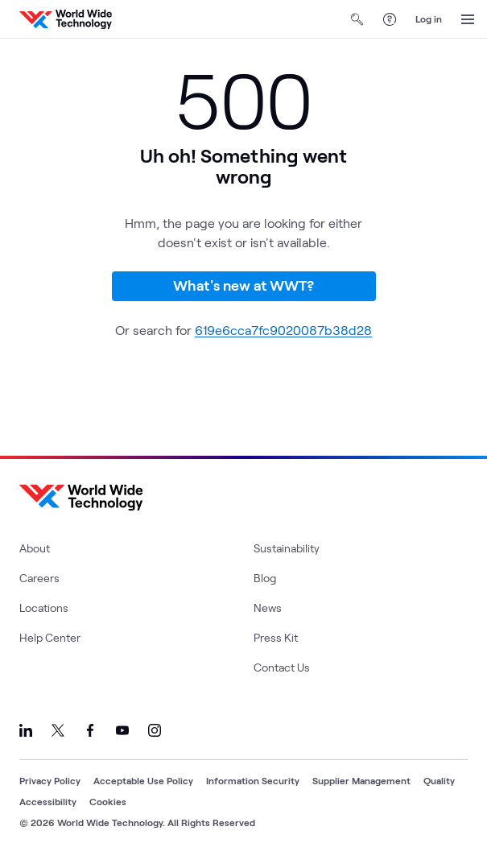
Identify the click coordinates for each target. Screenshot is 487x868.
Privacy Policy (50, 780)
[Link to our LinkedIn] (26, 730)
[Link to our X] (58, 730)
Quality (439, 780)
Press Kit (276, 637)
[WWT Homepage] (66, 19)
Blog (265, 578)
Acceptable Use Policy (143, 780)
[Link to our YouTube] (122, 730)
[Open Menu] (468, 19)
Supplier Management (361, 780)
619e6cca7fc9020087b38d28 (283, 330)
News (268, 608)
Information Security (253, 780)
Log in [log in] (429, 19)
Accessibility (48, 801)
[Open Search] (357, 19)
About (35, 548)
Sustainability (287, 548)
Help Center (50, 637)
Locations (44, 608)
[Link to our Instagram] (155, 730)
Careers (39, 578)
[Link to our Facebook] (90, 730)
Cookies (108, 801)
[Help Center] (390, 19)
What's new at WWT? (243, 285)
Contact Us (282, 667)
